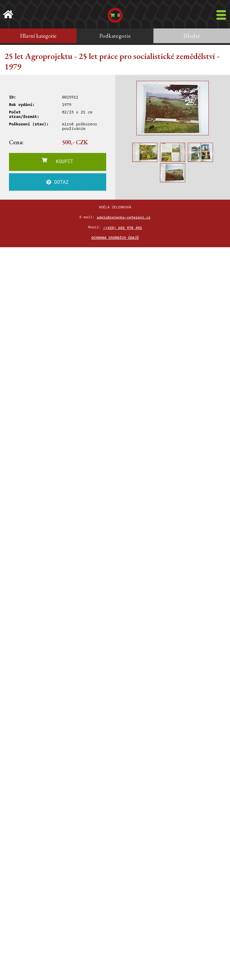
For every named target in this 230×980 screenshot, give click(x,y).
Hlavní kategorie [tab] (38, 36)
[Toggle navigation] (221, 15)
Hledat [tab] (192, 36)
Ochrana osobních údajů (115, 238)
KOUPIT (57, 161)
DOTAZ (57, 182)
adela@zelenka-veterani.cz (124, 217)
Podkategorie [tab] (115, 36)
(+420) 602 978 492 (123, 228)
